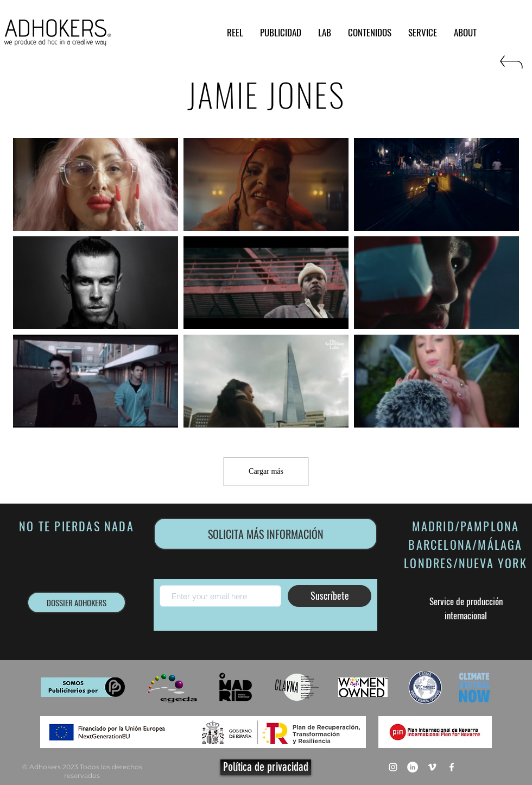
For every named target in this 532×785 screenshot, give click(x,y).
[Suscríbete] (330, 596)
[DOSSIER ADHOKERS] (77, 602)
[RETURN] (510, 67)
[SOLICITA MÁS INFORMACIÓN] (265, 534)
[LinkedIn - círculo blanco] (413, 767)
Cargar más (266, 471)
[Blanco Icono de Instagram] (393, 767)
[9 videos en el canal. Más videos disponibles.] (266, 283)
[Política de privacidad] (266, 767)
